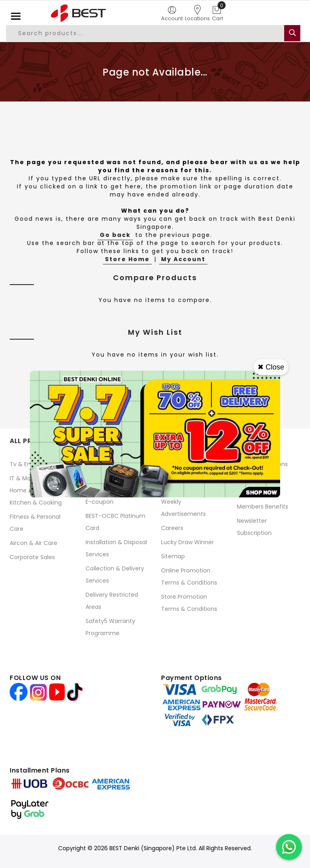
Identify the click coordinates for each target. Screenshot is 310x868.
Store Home (127, 259)
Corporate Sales (32, 557)
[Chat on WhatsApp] (289, 847)
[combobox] (146, 33)
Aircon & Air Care (34, 543)
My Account (183, 259)
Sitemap (173, 556)
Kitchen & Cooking (36, 503)
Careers (172, 528)
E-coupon (99, 502)
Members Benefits (263, 507)
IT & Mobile (25, 478)
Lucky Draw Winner (187, 542)
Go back (115, 235)
